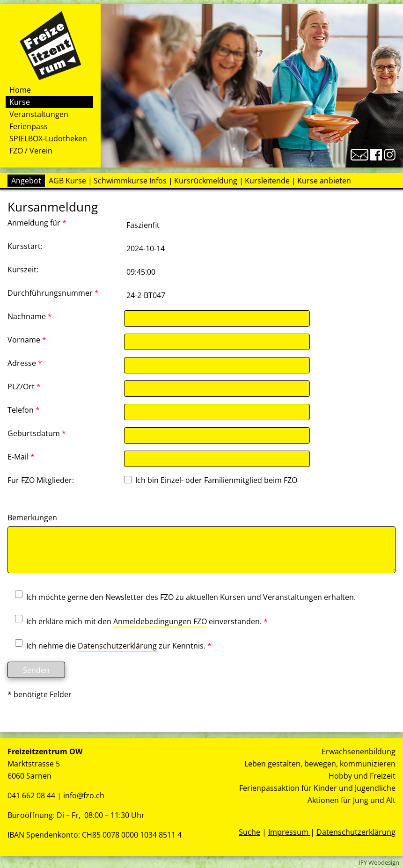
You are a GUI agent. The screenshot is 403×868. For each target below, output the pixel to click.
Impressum (289, 832)
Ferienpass (29, 126)
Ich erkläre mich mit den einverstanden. (138, 622)
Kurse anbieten (324, 181)
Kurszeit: (23, 270)
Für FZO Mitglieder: (41, 480)
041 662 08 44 (31, 795)
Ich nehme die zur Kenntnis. (110, 646)
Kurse (20, 102)
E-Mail (21, 457)
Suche (249, 832)
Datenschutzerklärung (117, 646)
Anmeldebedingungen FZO (160, 621)
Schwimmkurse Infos (130, 181)
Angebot (26, 181)
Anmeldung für (37, 223)
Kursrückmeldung (206, 181)
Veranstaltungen (39, 114)
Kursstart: (25, 246)
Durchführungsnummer (53, 293)
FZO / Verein (31, 151)
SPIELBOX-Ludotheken (48, 139)
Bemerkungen (32, 518)
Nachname (30, 316)
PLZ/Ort (24, 387)
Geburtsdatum (37, 433)
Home (20, 90)
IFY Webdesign (379, 862)
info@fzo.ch (84, 795)
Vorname (27, 340)
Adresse (25, 363)
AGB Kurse (67, 181)
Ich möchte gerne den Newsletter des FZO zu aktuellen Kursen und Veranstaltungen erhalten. (182, 597)
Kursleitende (267, 181)
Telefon (24, 410)
